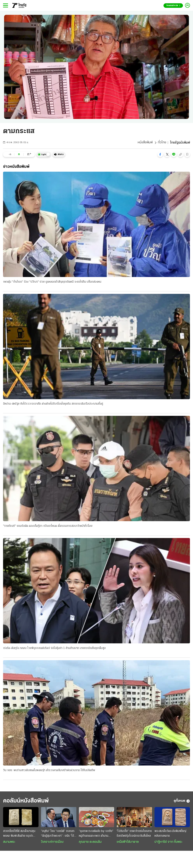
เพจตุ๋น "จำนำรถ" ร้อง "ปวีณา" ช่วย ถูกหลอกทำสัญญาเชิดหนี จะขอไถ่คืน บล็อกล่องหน (52, 282)
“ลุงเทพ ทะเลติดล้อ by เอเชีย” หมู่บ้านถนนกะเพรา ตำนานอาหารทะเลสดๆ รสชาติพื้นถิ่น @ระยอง (96, 834)
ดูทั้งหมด (182, 801)
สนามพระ (9, 842)
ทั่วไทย (162, 143)
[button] (160, 154)
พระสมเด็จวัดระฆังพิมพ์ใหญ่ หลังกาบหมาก (170, 834)
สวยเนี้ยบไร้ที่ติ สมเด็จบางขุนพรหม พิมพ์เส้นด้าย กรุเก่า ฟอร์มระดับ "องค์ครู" (19, 834)
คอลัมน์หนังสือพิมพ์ (27, 801)
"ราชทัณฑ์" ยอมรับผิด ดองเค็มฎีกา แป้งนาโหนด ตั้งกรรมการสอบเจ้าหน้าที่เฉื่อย (48, 526)
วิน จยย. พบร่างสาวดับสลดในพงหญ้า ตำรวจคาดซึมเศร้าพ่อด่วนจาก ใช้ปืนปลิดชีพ (49, 771)
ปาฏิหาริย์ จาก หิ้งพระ (168, 842)
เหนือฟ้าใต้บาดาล (128, 842)
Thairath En (173, 6)
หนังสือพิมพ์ (145, 143)
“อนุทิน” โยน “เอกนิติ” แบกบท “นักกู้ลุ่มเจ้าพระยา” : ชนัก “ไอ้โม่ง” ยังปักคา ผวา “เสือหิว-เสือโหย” (58, 834)
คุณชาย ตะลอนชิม (90, 842)
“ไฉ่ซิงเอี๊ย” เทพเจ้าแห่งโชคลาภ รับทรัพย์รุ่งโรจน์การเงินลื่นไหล (134, 834)
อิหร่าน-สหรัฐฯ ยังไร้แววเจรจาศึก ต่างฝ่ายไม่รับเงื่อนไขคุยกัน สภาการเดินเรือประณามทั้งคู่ (53, 404)
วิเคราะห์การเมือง (52, 842)
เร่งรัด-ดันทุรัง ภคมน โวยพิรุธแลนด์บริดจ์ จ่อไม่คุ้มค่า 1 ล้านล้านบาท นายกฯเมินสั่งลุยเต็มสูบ (54, 648)
